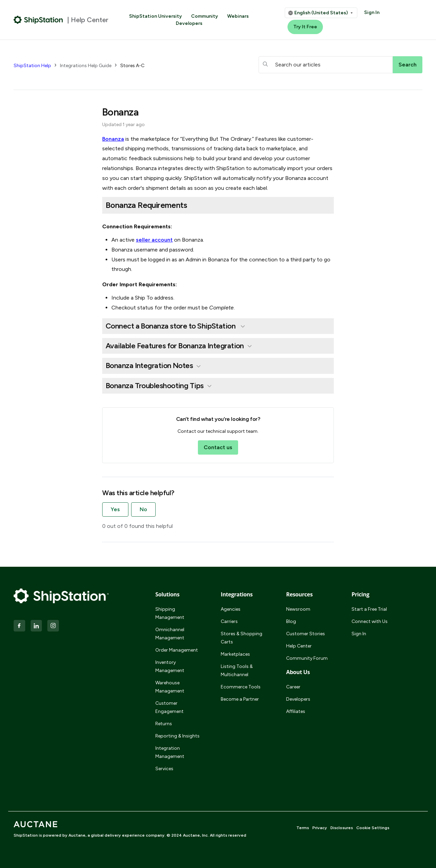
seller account (154, 240)
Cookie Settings (373, 828)
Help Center (299, 646)
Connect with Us (370, 621)
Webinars (238, 16)
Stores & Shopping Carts (242, 638)
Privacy (320, 828)
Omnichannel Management (170, 634)
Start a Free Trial (369, 609)
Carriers (229, 621)
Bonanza (113, 139)
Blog (291, 621)
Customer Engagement (169, 707)
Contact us (218, 447)
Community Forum (307, 658)
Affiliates (296, 711)
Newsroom (298, 609)
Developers (189, 23)
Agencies (231, 609)
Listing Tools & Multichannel (237, 671)
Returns (164, 724)
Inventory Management (170, 666)
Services (164, 769)
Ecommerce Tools (241, 687)
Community (205, 16)
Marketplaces (235, 654)
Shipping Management (170, 613)
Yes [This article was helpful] (115, 509)
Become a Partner (240, 699)
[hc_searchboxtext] (326, 65)
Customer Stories (306, 634)
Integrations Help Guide (86, 66)
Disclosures (342, 828)
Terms (303, 828)
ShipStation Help (32, 66)
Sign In (372, 12)
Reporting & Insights (177, 736)
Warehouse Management (170, 687)
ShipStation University (155, 16)
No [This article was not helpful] (143, 509)
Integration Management (170, 752)
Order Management (177, 650)
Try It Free (305, 27)
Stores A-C (132, 66)
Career (293, 687)
